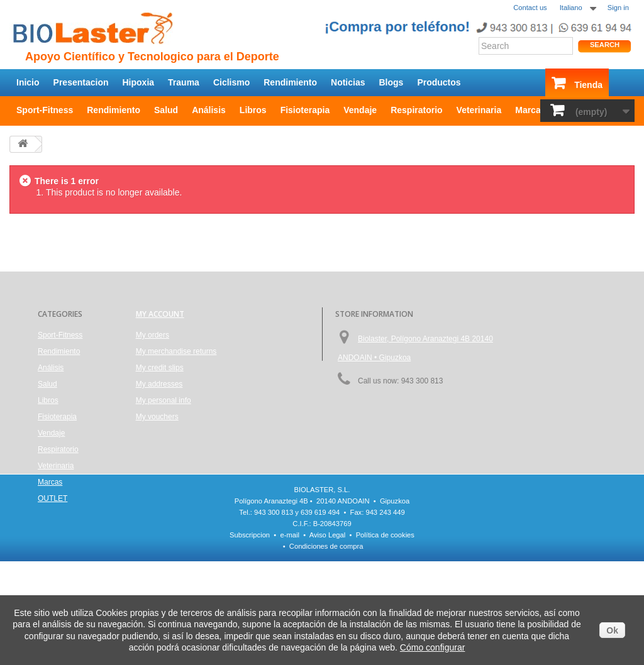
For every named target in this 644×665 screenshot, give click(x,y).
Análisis (209, 110)
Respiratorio (416, 110)
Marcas (530, 110)
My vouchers (157, 417)
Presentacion (81, 82)
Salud (166, 110)
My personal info (164, 400)
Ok (612, 630)
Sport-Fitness (45, 110)
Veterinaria (479, 110)
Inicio (28, 82)
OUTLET (53, 498)
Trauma (184, 82)
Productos (439, 82)
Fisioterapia (305, 110)
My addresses (159, 384)
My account (160, 314)
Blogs (391, 82)
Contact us (530, 8)
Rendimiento (290, 82)
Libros (253, 110)
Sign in (618, 8)
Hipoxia (139, 82)
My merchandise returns (176, 351)
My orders (153, 335)
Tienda (588, 85)
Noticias (348, 82)
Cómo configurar (433, 647)
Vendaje (360, 110)
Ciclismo (231, 82)
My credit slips (160, 368)
